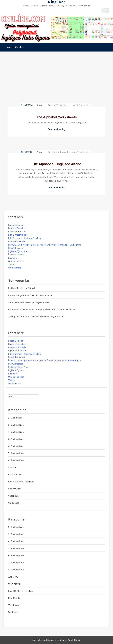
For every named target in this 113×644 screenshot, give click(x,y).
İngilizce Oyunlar (16, 255)
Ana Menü (13, 468)
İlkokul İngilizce (16, 248)
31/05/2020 (27, 105)
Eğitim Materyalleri (17, 235)
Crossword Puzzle (17, 232)
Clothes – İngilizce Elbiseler (22, 295)
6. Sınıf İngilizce (16, 446)
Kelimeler (13, 258)
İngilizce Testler (16, 288)
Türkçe (12, 265)
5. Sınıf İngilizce (16, 439)
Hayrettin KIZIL (43, 302)
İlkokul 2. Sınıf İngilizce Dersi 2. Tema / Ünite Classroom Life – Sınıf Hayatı (45, 245)
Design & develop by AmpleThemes (64, 640)
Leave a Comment (79, 105)
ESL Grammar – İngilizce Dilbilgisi (25, 238)
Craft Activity (15, 475)
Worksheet (61, 105)
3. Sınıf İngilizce (16, 425)
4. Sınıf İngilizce (16, 432)
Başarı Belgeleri (16, 225)
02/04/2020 (27, 152)
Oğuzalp (32, 288)
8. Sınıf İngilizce (16, 460)
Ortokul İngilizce (16, 261)
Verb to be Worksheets (20, 302)
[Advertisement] (56, 73)
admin (40, 105)
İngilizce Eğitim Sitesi (19, 251)
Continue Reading (56, 129)
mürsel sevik (46, 295)
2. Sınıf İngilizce (16, 418)
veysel (72, 310)
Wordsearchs (15, 268)
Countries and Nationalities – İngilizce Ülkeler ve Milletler (36, 310)
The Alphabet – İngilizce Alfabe (56, 164)
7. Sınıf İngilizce (16, 453)
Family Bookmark (17, 241)
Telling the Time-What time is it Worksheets (30, 317)
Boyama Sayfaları (17, 228)
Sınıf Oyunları (15, 489)
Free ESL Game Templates (21, 482)
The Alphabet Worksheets (56, 117)
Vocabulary (61, 152)
